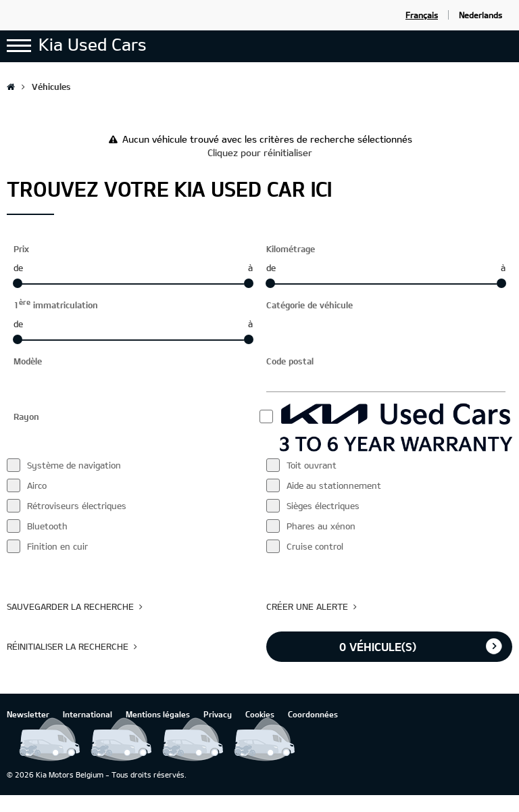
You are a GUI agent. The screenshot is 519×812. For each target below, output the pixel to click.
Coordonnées (313, 714)
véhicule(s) (378, 646)
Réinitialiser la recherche (68, 646)
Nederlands (480, 15)
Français (422, 15)
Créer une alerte (307, 606)
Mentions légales (158, 714)
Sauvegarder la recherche (70, 606)
